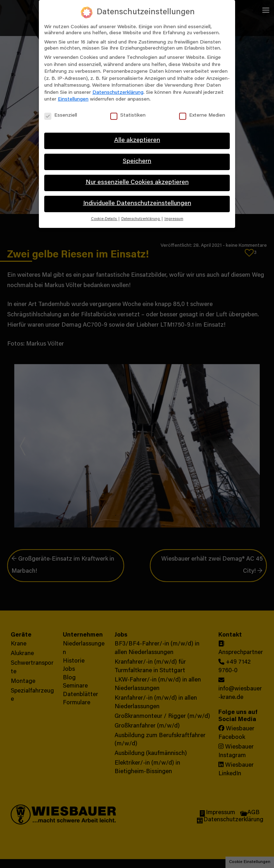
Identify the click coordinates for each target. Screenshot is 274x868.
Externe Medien (202, 116)
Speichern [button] (137, 162)
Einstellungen (73, 99)
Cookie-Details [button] (104, 219)
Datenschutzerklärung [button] (141, 219)
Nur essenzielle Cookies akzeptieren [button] (137, 183)
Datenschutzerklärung (118, 93)
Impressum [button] (174, 219)
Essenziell (61, 116)
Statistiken (128, 116)
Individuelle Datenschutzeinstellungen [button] (137, 204)
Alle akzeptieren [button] (137, 141)
